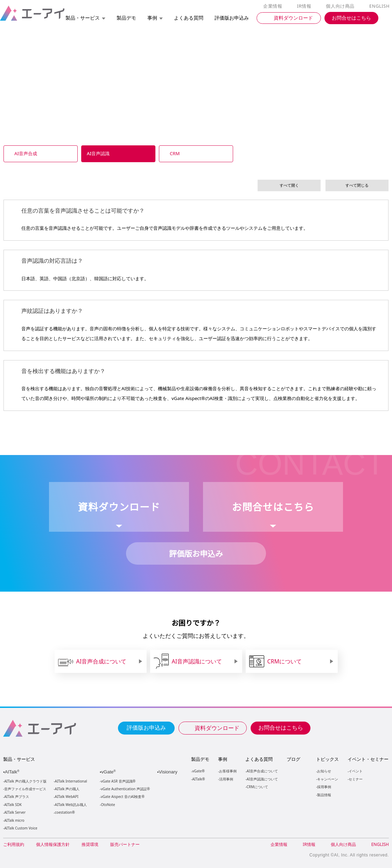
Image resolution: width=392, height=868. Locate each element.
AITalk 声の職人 (67, 789)
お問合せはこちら (281, 727)
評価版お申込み (146, 727)
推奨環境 (90, 844)
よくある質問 (259, 759)
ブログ (293, 759)
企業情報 (274, 6)
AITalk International (71, 781)
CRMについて (257, 787)
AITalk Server (15, 812)
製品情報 (324, 795)
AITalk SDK (13, 805)
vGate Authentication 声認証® (125, 789)
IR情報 (305, 6)
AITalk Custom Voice (20, 828)
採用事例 (324, 787)
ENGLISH (380, 6)
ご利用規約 (14, 844)
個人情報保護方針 (53, 844)
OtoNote (107, 805)
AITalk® (198, 779)
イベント (355, 771)
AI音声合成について (262, 771)
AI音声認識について (262, 779)
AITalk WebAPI (66, 797)
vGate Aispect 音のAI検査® (122, 797)
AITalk (13, 772)
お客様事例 (228, 771)
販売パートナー (125, 844)
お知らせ (324, 771)
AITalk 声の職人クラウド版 (25, 781)
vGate (109, 772)
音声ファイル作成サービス (25, 789)
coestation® (64, 812)
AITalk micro (14, 821)
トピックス (327, 759)
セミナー (355, 779)
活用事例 (226, 779)
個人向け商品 (341, 6)
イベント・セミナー (368, 759)
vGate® (198, 771)
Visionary (169, 772)
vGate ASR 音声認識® (117, 781)
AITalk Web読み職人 (71, 805)
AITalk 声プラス (17, 797)
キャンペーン (327, 779)
